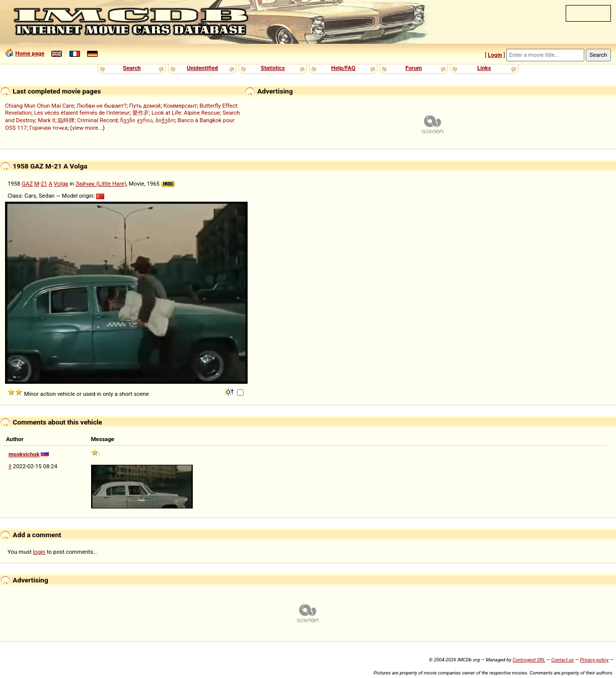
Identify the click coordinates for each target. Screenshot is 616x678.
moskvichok (24, 454)
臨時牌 (66, 120)
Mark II (47, 120)
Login (495, 55)
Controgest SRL (529, 660)
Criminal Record (97, 120)
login (40, 552)
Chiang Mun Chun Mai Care (40, 106)
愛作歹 (141, 113)
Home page (30, 53)
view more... (87, 128)
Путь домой (145, 106)
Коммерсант (180, 106)
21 (44, 184)
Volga (61, 184)
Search (132, 68)
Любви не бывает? (101, 106)
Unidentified (202, 68)
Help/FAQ (343, 68)
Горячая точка (48, 128)
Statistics (273, 68)
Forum (414, 68)
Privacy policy (594, 660)
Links (484, 68)
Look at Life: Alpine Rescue (186, 113)
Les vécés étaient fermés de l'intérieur (82, 113)
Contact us (562, 660)
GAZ (27, 184)
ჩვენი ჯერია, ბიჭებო (148, 120)
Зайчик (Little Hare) (101, 184)
